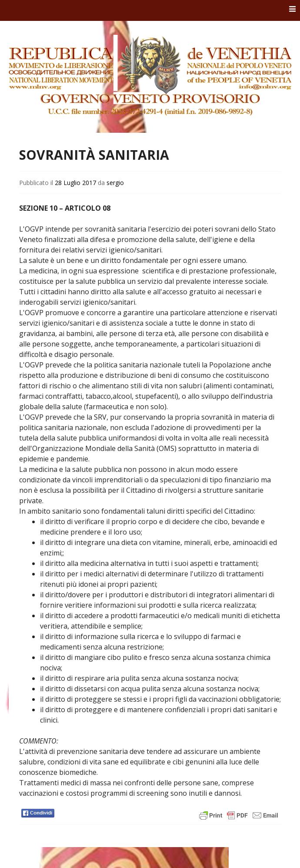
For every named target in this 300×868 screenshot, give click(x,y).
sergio (115, 183)
